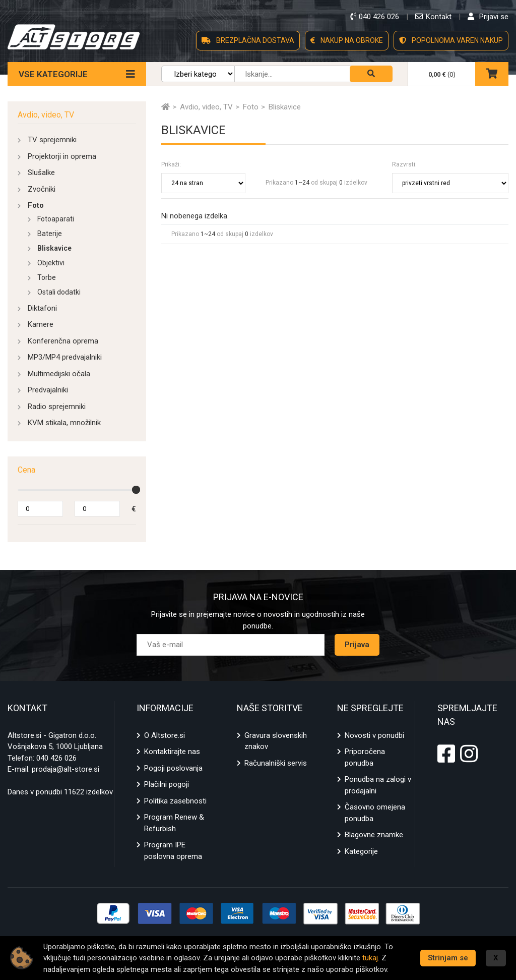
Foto (36, 205)
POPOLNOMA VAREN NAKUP (451, 40)
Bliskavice (54, 248)
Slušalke (41, 172)
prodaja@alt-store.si (66, 769)
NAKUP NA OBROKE (347, 40)
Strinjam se (448, 958)
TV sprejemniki (52, 140)
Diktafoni (42, 308)
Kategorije (361, 851)
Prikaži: (171, 164)
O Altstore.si (165, 735)
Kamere (41, 324)
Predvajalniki (48, 390)
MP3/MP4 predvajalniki (65, 357)
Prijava (357, 645)
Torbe (47, 277)
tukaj (370, 958)
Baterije (50, 234)
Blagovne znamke (374, 835)
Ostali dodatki (59, 292)
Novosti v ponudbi (374, 735)
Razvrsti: (404, 164)
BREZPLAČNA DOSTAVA (248, 40)
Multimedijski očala (59, 374)
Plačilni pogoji (167, 784)
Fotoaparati (56, 219)
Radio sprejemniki (57, 407)
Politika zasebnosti (175, 801)
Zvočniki (42, 189)
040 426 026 (56, 758)
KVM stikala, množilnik (64, 423)
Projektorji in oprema (62, 156)
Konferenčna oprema (63, 341)
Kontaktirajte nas (172, 752)
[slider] (136, 490)
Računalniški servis (276, 763)
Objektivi (51, 263)
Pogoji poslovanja (173, 768)
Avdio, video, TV (46, 115)
